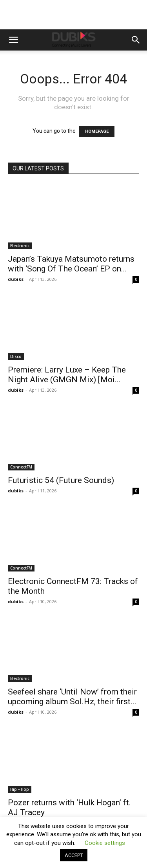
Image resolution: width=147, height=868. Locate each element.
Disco (16, 356)
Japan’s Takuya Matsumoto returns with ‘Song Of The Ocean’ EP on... (71, 264)
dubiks (16, 279)
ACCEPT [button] (74, 855)
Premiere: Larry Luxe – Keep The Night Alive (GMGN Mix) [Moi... (67, 375)
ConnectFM (21, 467)
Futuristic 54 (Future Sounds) (61, 480)
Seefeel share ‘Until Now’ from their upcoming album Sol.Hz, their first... (72, 697)
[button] (13, 40)
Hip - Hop (20, 789)
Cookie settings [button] (105, 843)
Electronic (20, 246)
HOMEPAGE (97, 131)
